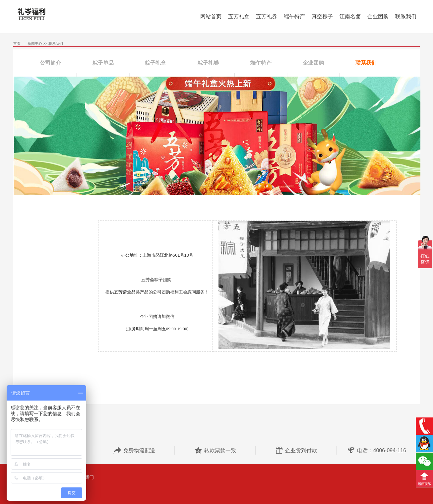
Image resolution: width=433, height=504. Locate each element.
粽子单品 (103, 63)
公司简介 (50, 63)
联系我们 (56, 43)
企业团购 (313, 63)
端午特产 (294, 16)
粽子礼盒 (155, 63)
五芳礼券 (267, 16)
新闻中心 (35, 43)
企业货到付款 (296, 450)
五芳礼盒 (239, 16)
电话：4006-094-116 (377, 450)
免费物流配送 (134, 450)
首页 (17, 43)
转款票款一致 (215, 450)
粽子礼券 (208, 63)
